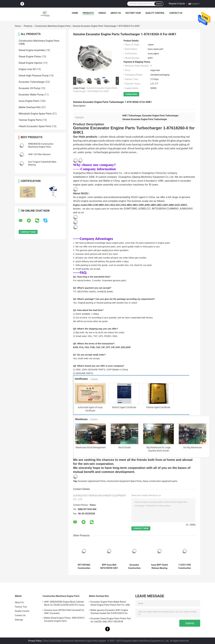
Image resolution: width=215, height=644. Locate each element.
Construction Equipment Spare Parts (124, 481)
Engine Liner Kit (27, 69)
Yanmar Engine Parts (30, 120)
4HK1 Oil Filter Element (39, 154)
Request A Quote (177, 4)
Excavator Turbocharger (32, 82)
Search (159, 4)
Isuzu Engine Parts (29, 101)
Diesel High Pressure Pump (34, 76)
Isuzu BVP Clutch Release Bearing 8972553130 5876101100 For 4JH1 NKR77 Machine (159, 566)
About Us (116, 13)
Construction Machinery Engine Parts (53, 26)
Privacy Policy (35, 641)
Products (88, 13)
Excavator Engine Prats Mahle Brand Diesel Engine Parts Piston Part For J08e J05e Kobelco (110, 604)
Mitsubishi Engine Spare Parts (35, 114)
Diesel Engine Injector (31, 63)
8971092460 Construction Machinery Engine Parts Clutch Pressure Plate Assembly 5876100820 (84, 566)
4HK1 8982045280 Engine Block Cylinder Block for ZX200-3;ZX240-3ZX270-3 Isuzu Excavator (64, 604)
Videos (102, 13)
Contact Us (176, 13)
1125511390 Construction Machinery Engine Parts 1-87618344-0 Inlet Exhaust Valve (185, 566)
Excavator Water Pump (31, 95)
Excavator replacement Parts (92, 481)
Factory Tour (133, 13)
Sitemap (19, 620)
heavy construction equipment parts (160, 481)
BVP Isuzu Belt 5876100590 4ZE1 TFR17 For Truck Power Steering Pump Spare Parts (109, 566)
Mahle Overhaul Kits (30, 107)
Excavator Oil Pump (29, 88)
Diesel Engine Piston (30, 57)
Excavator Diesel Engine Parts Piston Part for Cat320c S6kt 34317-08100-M (111, 620)
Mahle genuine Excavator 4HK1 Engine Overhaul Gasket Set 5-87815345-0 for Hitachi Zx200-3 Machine (109, 612)
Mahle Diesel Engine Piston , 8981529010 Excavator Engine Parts (64, 619)
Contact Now (131, 94)
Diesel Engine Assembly (32, 50)
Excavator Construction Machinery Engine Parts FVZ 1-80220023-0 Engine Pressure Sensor (134, 566)
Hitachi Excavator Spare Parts (35, 126)
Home (75, 13)
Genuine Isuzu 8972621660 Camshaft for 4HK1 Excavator (64, 612)
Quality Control (155, 13)
